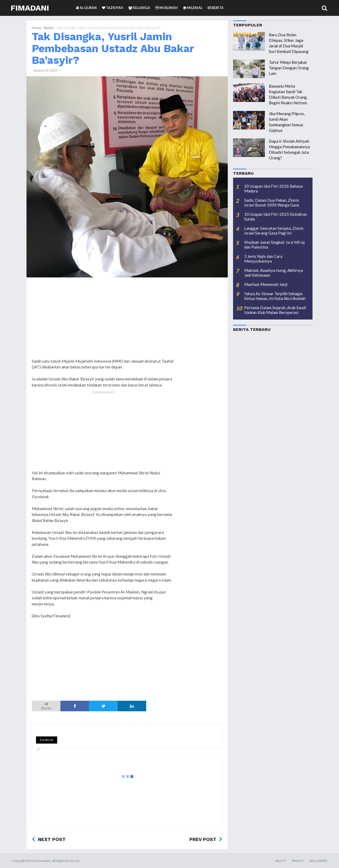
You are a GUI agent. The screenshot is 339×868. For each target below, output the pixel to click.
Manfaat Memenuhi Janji (266, 284)
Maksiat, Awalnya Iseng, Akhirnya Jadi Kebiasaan (274, 273)
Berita (49, 28)
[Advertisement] (201, 362)
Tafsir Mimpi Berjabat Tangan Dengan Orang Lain (289, 68)
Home (36, 28)
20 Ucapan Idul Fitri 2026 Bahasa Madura (273, 188)
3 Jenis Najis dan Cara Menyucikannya (263, 259)
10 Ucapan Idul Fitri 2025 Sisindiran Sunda (276, 217)
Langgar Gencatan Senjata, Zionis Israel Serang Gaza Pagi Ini (274, 231)
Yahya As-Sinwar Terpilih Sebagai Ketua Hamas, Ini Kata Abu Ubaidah (275, 296)
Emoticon (47, 740)
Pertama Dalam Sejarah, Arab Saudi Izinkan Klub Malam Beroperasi (275, 310)
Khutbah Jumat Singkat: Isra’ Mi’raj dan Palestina (274, 245)
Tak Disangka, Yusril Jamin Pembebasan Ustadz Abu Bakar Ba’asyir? (113, 48)
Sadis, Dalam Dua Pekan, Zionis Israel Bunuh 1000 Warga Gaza (272, 203)
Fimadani (30, 8)
